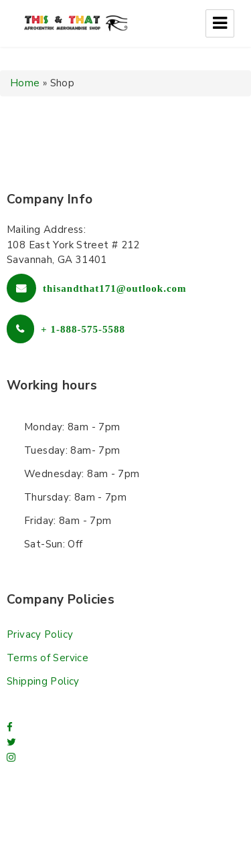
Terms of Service (48, 658)
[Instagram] (11, 758)
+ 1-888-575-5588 (83, 329)
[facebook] (10, 727)
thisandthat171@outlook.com (115, 288)
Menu (220, 23)
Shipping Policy (43, 681)
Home (25, 83)
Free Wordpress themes (94, 840)
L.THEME (193, 840)
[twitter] (11, 742)
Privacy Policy (40, 634)
